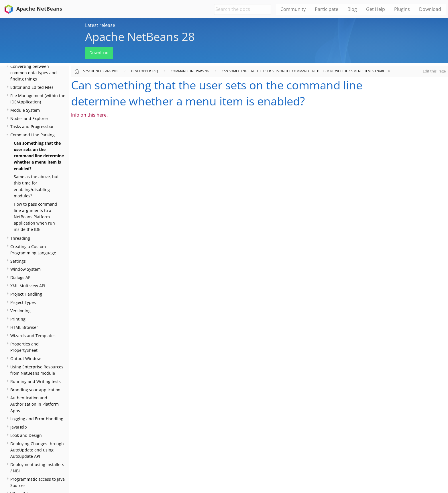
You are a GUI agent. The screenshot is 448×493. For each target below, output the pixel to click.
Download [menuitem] (430, 9)
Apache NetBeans (32, 9)
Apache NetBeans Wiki (101, 71)
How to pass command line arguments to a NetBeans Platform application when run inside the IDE (36, 217)
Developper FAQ (145, 71)
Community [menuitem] (293, 9)
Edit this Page (434, 71)
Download (99, 53)
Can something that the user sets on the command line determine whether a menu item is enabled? (39, 156)
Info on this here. (89, 115)
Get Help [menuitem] (376, 9)
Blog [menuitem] (352, 9)
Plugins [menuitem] (402, 9)
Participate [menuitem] (327, 9)
